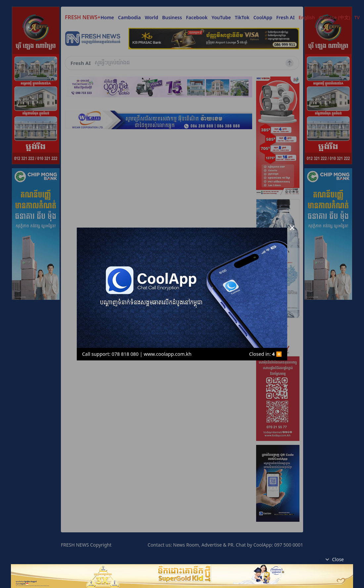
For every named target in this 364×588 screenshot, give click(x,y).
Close (334, 560)
